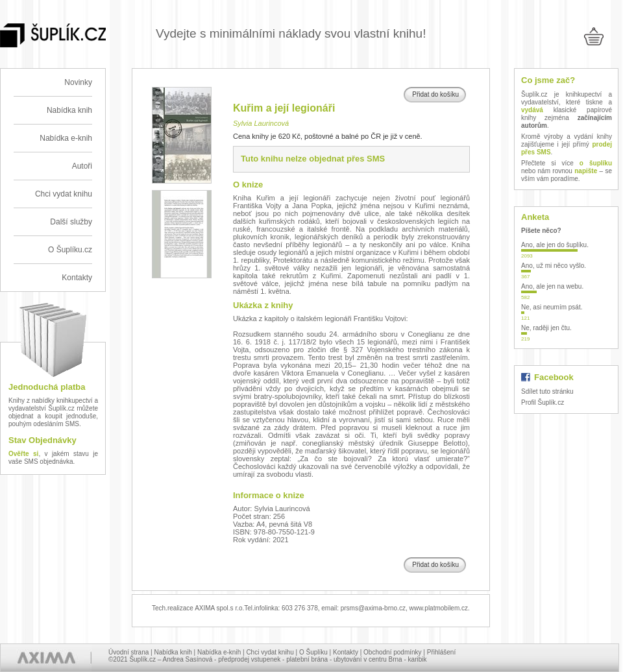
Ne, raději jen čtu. (546, 328)
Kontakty (77, 278)
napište (586, 171)
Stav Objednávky (43, 440)
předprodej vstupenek (249, 659)
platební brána (307, 659)
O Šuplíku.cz (70, 250)
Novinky (78, 82)
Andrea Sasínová (188, 659)
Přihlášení (441, 652)
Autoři (82, 166)
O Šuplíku (313, 652)
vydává (532, 110)
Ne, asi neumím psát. (552, 307)
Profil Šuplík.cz (543, 402)
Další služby (71, 222)
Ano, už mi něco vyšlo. (554, 266)
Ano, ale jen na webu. (552, 286)
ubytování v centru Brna (368, 659)
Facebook (554, 377)
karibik (418, 659)
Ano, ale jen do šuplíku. (555, 245)
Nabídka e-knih (66, 138)
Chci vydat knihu (64, 194)
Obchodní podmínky (393, 652)
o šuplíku (596, 163)
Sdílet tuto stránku (547, 391)
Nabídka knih (69, 110)
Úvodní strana (128, 652)
